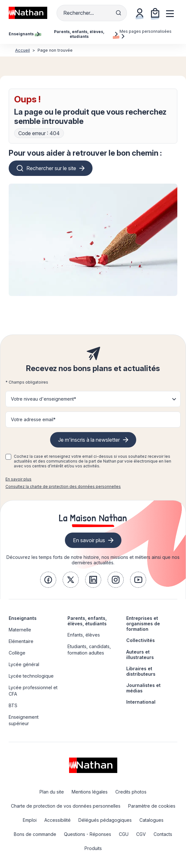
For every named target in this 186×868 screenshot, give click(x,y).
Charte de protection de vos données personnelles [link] (66, 806)
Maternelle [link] (20, 630)
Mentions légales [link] (90, 792)
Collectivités (141, 640)
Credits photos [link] (131, 792)
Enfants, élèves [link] (84, 635)
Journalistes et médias (143, 688)
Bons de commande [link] (35, 834)
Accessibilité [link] (58, 820)
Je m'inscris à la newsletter (89, 440)
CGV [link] (141, 834)
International (141, 702)
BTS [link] (13, 705)
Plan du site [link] (52, 792)
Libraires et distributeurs (141, 671)
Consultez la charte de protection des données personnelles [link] (63, 486)
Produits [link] (93, 848)
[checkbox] (8, 457)
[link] (48, 580)
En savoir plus (18, 479)
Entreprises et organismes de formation (143, 624)
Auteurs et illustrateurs (140, 655)
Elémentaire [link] (21, 641)
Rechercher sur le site (51, 168)
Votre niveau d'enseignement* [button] (44, 399)
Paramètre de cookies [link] (152, 806)
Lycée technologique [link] (31, 676)
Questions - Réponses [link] (88, 834)
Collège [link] (17, 653)
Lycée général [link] (24, 664)
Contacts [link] (163, 834)
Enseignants (23, 618)
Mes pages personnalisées (146, 34)
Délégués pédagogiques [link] (105, 820)
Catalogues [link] (151, 820)
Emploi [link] (30, 820)
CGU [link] (124, 834)
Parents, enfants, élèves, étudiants (87, 621)
